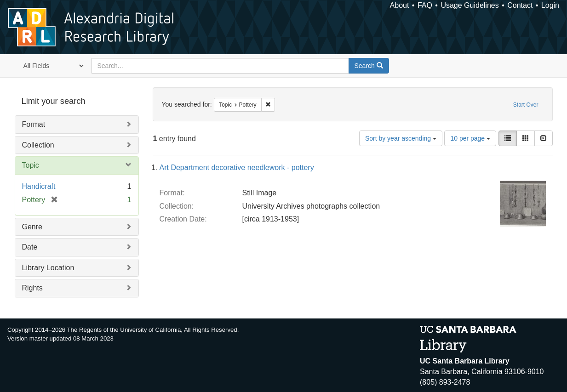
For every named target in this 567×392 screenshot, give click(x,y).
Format (34, 124)
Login (550, 5)
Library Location (48, 268)
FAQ (425, 5)
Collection (38, 145)
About (400, 5)
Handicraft (39, 186)
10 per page (470, 138)
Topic (31, 165)
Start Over (526, 105)
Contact (520, 5)
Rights (32, 288)
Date (30, 247)
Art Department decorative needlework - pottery (237, 168)
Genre (32, 227)
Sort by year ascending (401, 138)
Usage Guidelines (470, 5)
